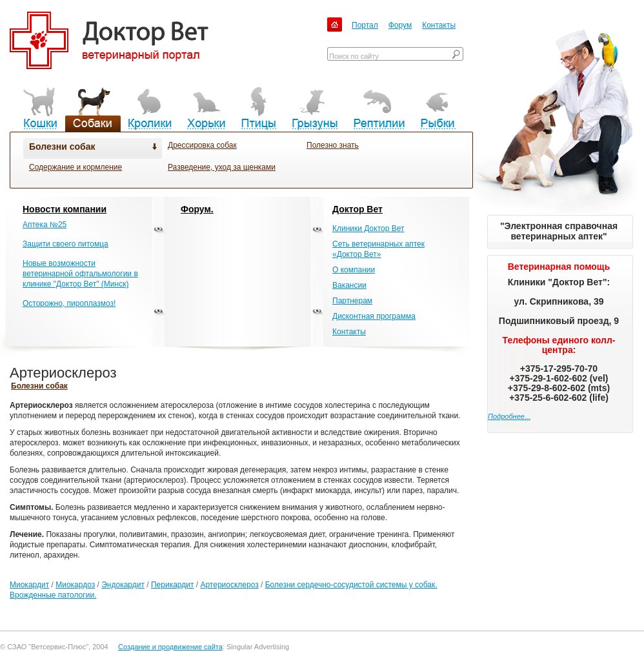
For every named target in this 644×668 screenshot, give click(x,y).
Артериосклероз (229, 585)
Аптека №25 (45, 225)
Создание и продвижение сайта (170, 647)
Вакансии (349, 285)
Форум (400, 25)
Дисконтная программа (374, 316)
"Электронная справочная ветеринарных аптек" (559, 231)
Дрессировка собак (202, 145)
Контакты (439, 25)
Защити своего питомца (65, 244)
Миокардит (29, 585)
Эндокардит (123, 585)
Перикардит (172, 585)
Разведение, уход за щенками (222, 167)
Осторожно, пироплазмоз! (69, 303)
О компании (354, 270)
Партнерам (352, 301)
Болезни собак (62, 147)
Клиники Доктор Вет (368, 228)
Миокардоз (75, 585)
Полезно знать (333, 145)
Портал (365, 25)
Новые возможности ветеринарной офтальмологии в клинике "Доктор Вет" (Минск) (80, 274)
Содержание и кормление (75, 167)
